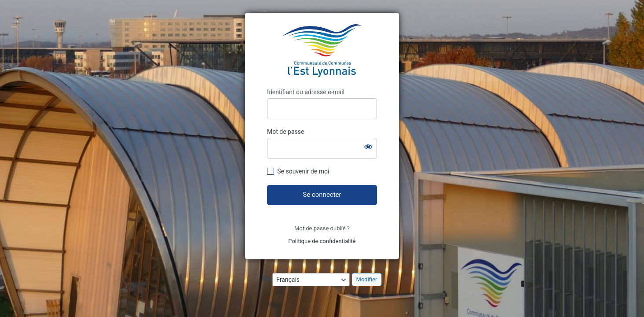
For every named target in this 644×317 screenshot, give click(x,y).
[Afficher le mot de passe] (368, 147)
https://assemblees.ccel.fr (322, 51)
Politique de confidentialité (322, 241)
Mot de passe (285, 132)
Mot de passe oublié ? (322, 228)
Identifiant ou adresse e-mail (306, 92)
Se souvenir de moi (303, 171)
